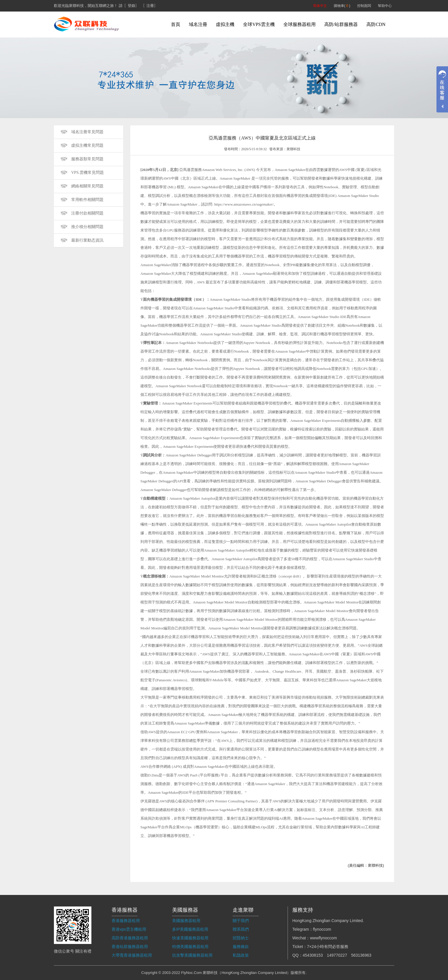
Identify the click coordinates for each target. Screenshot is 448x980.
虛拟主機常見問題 (87, 145)
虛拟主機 (225, 24)
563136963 (361, 955)
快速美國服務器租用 (190, 938)
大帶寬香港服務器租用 (132, 955)
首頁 (176, 24)
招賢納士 (241, 938)
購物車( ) (342, 6)
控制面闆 (364, 6)
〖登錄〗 (131, 6)
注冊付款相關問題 (87, 213)
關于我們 (241, 921)
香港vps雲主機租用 (129, 929)
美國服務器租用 (186, 921)
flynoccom (322, 929)
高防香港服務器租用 (130, 938)
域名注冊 (198, 24)
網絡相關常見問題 (87, 186)
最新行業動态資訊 (87, 240)
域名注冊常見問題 (87, 132)
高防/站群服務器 (341, 24)
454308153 (313, 955)
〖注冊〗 (150, 6)
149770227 (337, 955)
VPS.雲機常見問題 (87, 173)
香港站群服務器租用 (130, 947)
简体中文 (320, 6)
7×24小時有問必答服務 (328, 947)
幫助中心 (385, 6)
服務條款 (241, 947)
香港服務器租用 (126, 921)
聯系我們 (241, 929)
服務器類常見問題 (87, 159)
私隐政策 (241, 955)
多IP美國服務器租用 (190, 929)
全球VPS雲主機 (259, 24)
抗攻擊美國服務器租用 (192, 955)
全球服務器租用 (300, 24)
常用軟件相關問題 (87, 200)
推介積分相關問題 (87, 227)
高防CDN (376, 24)
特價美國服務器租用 (190, 947)
